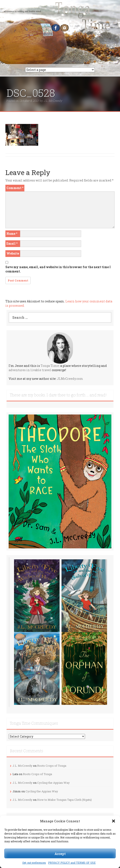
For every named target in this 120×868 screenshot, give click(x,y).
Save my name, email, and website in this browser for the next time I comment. (58, 269)
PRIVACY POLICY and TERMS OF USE (72, 863)
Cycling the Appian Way (53, 783)
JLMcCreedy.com (70, 379)
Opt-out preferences (34, 863)
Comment (15, 188)
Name (12, 234)
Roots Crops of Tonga (52, 766)
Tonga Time (50, 366)
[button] (114, 821)
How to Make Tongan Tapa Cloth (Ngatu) (64, 800)
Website (13, 253)
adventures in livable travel (30, 370)
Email (12, 243)
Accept (60, 854)
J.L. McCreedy (53, 101)
